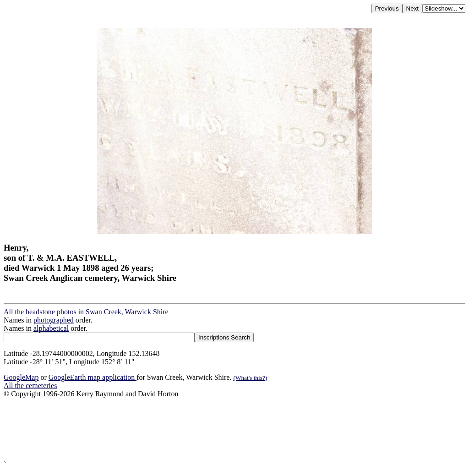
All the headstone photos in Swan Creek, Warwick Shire (86, 312)
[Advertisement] (234, 429)
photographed (54, 320)
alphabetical (51, 328)
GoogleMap (21, 377)
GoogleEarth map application (93, 377)
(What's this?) (250, 378)
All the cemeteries (30, 386)
